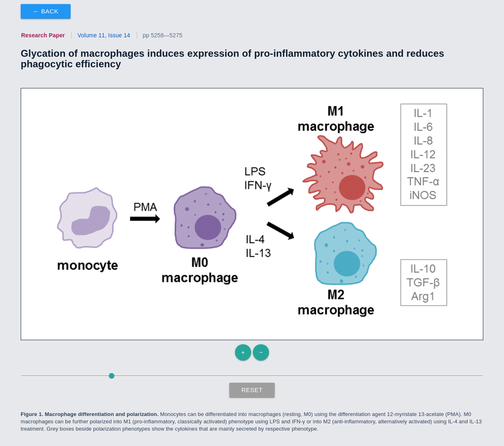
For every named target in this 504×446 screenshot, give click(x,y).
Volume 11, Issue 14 (104, 35)
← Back (46, 11)
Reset (252, 390)
